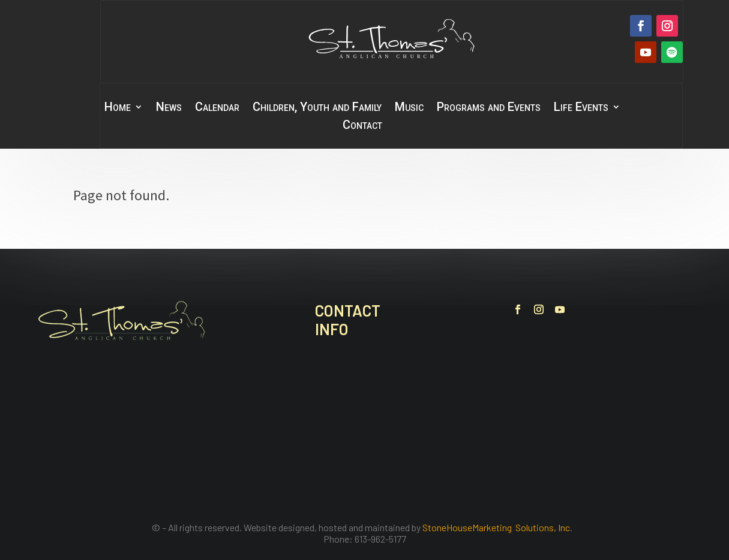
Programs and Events (489, 108)
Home (118, 108)
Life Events (581, 108)
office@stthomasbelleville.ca (393, 449)
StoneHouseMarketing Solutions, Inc (496, 527)
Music (409, 108)
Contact (362, 126)
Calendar (217, 108)
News (169, 108)
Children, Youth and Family (317, 108)
